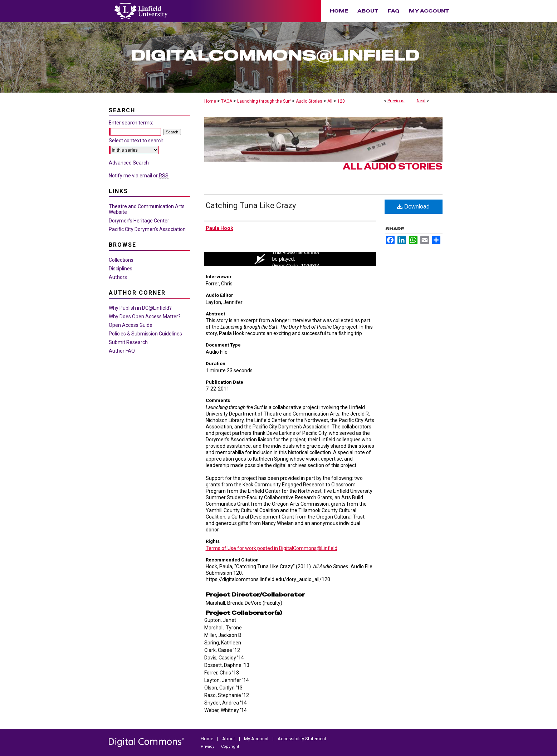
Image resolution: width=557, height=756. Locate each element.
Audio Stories (309, 101)
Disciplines (121, 269)
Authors (118, 277)
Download (413, 207)
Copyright (230, 747)
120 (341, 101)
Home (210, 101)
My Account (257, 739)
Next (421, 101)
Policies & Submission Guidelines (145, 334)
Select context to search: (137, 141)
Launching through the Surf (264, 101)
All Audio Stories (393, 166)
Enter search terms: (131, 123)
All (330, 101)
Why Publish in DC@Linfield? (140, 308)
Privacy (208, 747)
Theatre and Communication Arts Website (147, 209)
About (229, 739)
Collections (121, 260)
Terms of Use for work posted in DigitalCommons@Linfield (272, 548)
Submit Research (128, 342)
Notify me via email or (139, 176)
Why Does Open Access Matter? (145, 316)
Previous (396, 101)
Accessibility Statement (302, 739)
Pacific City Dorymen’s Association (147, 229)
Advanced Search (129, 163)
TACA (227, 101)
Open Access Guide (131, 325)
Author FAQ (122, 351)
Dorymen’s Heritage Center (139, 221)
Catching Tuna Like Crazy (251, 205)
